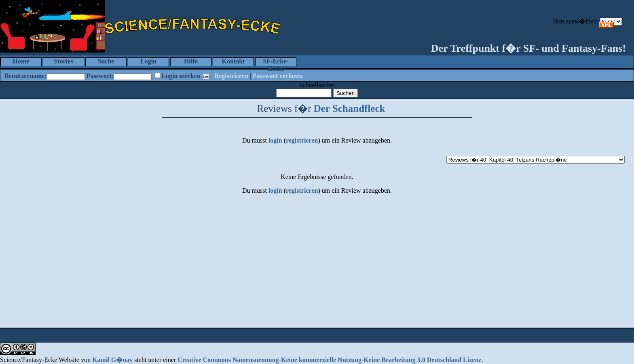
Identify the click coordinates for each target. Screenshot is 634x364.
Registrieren (231, 76)
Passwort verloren (278, 76)
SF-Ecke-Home (276, 62)
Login (148, 61)
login (275, 140)
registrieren (302, 140)
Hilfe (191, 61)
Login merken (181, 76)
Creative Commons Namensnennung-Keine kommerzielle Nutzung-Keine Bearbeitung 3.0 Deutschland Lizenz (329, 360)
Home (21, 61)
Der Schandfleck (350, 108)
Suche (106, 61)
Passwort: (100, 76)
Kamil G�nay (112, 360)
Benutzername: (26, 76)
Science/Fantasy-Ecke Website (40, 360)
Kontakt (234, 61)
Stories (63, 61)
